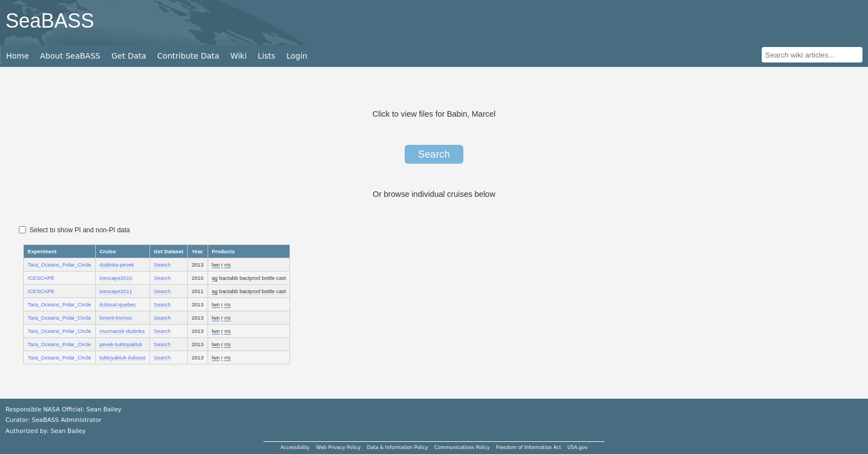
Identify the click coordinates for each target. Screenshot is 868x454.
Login (297, 56)
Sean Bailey (68, 431)
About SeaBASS (70, 56)
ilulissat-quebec (118, 304)
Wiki (238, 56)
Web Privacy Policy (338, 447)
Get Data (129, 56)
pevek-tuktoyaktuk (121, 344)
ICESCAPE (41, 278)
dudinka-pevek (117, 265)
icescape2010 (116, 278)
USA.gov (577, 447)
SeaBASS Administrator (67, 420)
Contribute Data (188, 56)
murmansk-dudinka (122, 331)
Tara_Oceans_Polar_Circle (60, 265)
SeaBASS (50, 21)
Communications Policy (462, 447)
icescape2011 (116, 291)
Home (17, 56)
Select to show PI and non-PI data (74, 230)
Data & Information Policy (397, 447)
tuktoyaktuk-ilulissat (123, 358)
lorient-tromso (116, 318)
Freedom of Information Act (529, 447)
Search (434, 154)
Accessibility (295, 447)
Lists (267, 56)
